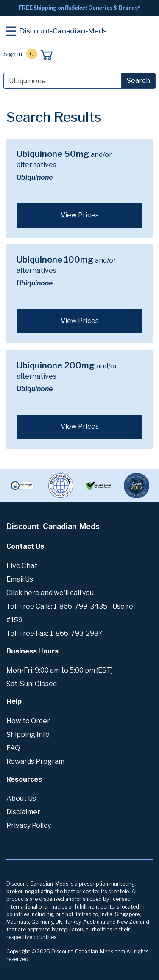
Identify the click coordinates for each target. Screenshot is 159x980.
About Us (21, 798)
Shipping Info (28, 734)
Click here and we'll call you (50, 593)
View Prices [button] (80, 215)
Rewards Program (35, 762)
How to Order (28, 721)
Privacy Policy (29, 825)
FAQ (13, 748)
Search (138, 81)
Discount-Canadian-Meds (63, 31)
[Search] (63, 81)
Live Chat (22, 566)
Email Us (20, 579)
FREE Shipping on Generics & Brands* (79, 8)
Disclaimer (23, 812)
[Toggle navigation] (11, 31)
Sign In (13, 54)
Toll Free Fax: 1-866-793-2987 (54, 633)
